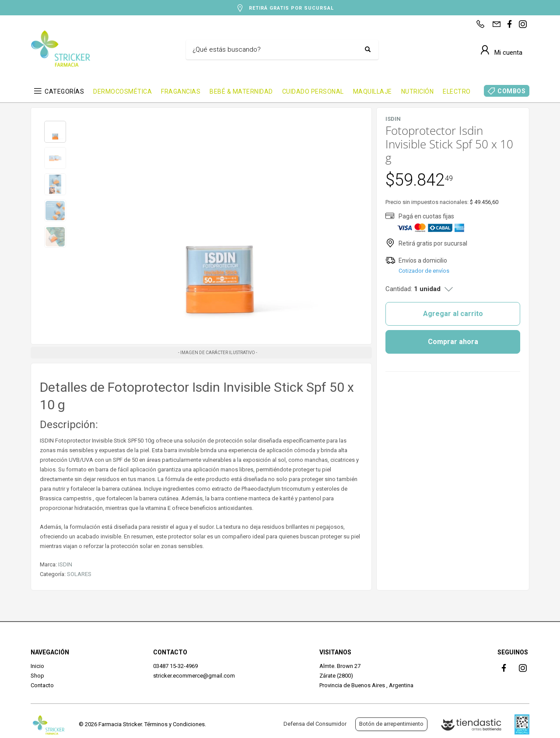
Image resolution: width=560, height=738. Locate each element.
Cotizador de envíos (424, 271)
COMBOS (511, 91)
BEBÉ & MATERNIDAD (241, 91)
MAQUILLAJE (373, 91)
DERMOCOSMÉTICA (122, 91)
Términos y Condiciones (175, 724)
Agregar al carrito (453, 314)
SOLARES (79, 574)
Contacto (42, 685)
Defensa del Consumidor (315, 724)
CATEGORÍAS (64, 91)
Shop (37, 676)
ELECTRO (457, 91)
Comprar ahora (453, 342)
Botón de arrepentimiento (391, 724)
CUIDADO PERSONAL (313, 91)
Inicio (37, 666)
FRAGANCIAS (181, 91)
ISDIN (65, 564)
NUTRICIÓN (418, 91)
